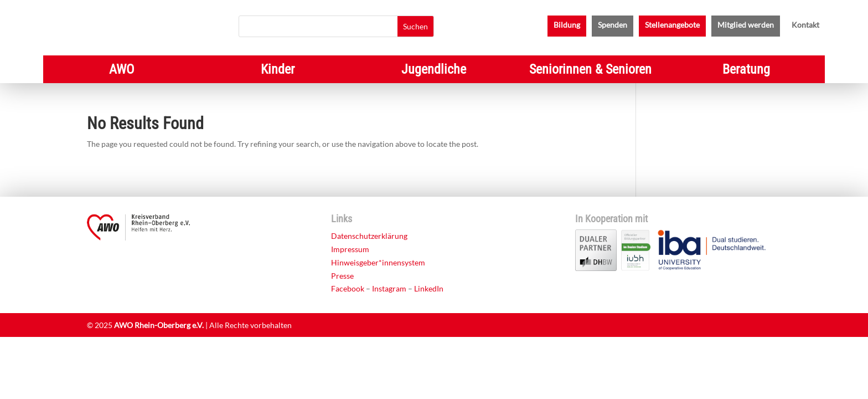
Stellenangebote (672, 25)
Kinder (278, 71)
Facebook (348, 288)
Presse (342, 276)
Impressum (350, 249)
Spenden (613, 25)
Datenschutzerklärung (369, 236)
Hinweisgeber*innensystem (378, 262)
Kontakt (805, 25)
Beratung (746, 71)
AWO (122, 71)
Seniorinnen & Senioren (590, 71)
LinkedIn (429, 288)
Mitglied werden (746, 25)
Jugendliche (434, 71)
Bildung (567, 25)
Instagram (389, 288)
